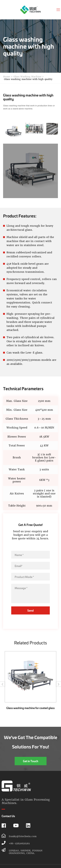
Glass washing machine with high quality (28, 79)
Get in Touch (31, 761)
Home (7, 77)
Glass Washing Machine (27, 77)
